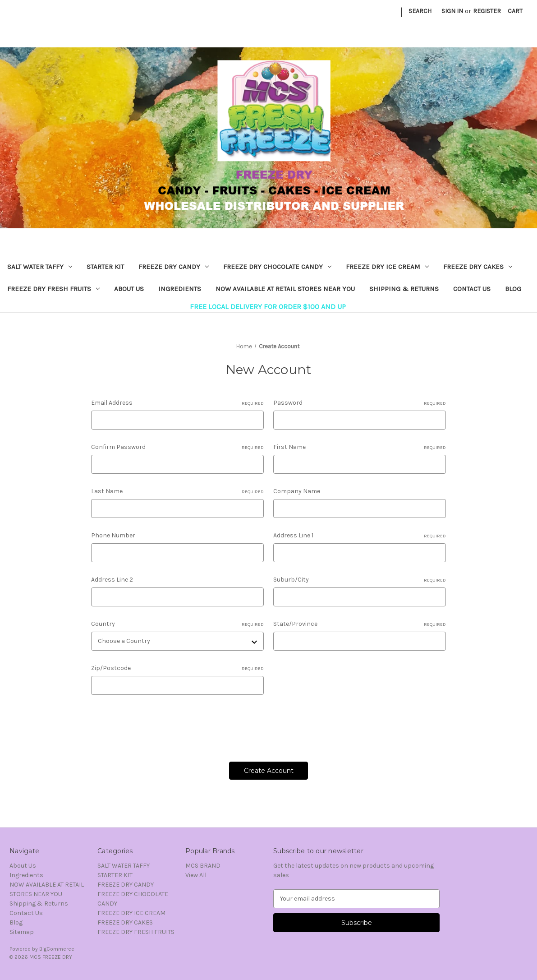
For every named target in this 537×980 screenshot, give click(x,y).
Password (360, 403)
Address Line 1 (360, 536)
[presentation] (160, 725)
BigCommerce (57, 949)
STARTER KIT (105, 267)
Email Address (177, 403)
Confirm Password (177, 447)
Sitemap (22, 932)
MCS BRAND (203, 866)
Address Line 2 (112, 580)
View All (196, 875)
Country (177, 624)
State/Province (360, 624)
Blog (513, 289)
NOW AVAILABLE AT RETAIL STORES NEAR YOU (285, 289)
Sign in (452, 11)
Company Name (297, 491)
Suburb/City (360, 580)
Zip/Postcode (177, 668)
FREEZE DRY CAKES (478, 267)
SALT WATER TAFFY (40, 267)
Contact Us (472, 289)
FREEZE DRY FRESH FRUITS (53, 289)
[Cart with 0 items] (515, 11)
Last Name (177, 491)
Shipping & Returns (404, 289)
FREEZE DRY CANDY (174, 267)
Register (487, 11)
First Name (360, 447)
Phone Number (113, 535)
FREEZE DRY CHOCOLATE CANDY (277, 267)
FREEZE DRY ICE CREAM (387, 267)
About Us (129, 289)
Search (420, 11)
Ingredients (180, 289)
